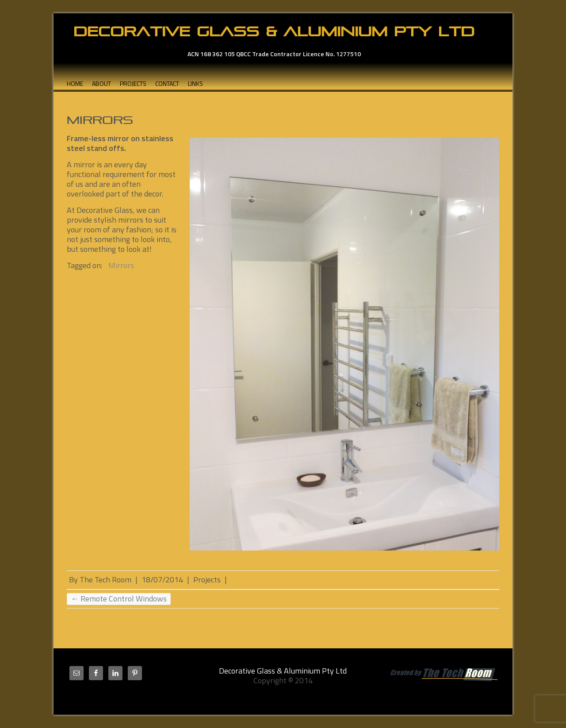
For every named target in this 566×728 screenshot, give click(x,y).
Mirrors (121, 265)
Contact (167, 83)
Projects (133, 83)
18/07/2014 (162, 580)
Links (195, 83)
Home (75, 83)
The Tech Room (105, 580)
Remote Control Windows (119, 599)
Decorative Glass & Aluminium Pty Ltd (274, 31)
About (101, 83)
